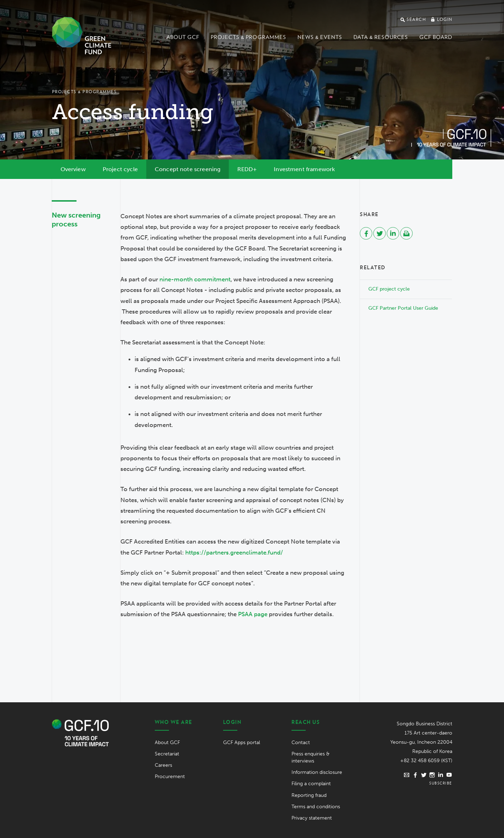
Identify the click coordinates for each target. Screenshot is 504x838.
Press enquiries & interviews (310, 757)
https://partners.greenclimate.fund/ (234, 552)
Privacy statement (312, 818)
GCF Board (436, 37)
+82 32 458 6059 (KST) (426, 761)
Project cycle (120, 169)
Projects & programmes (248, 37)
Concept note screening (188, 169)
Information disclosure (317, 772)
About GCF (183, 37)
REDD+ (247, 169)
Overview (73, 169)
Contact (301, 743)
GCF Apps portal (242, 743)
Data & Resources (381, 37)
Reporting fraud (309, 795)
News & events (320, 37)
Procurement (170, 777)
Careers (163, 765)
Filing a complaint (311, 784)
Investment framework (304, 169)
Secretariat (167, 754)
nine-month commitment (195, 279)
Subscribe (441, 783)
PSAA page (253, 614)
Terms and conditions (316, 807)
